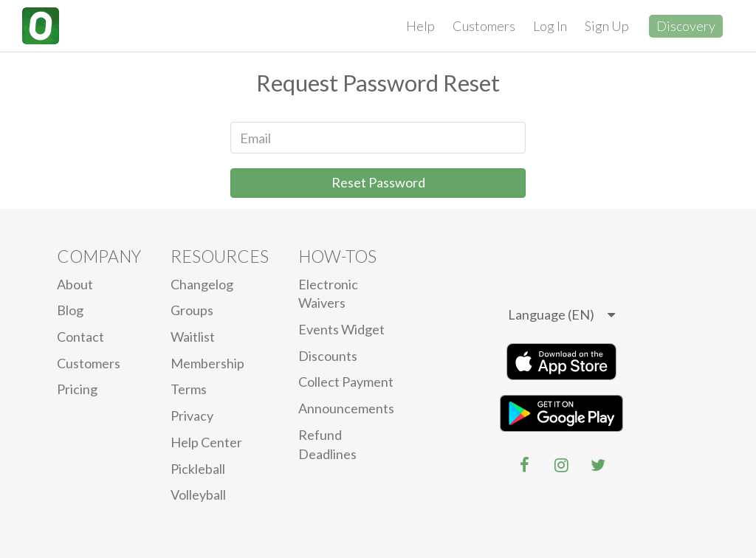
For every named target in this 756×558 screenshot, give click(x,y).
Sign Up (607, 26)
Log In (550, 26)
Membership (207, 363)
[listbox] (561, 315)
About (75, 284)
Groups (192, 310)
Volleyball (198, 495)
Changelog (202, 284)
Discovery (686, 26)
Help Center (206, 442)
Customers (484, 26)
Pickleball (198, 469)
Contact (80, 337)
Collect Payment (346, 382)
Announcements (346, 408)
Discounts (328, 356)
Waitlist (193, 337)
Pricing (77, 389)
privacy (192, 416)
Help (420, 26)
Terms (189, 389)
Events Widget (341, 329)
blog (70, 310)
